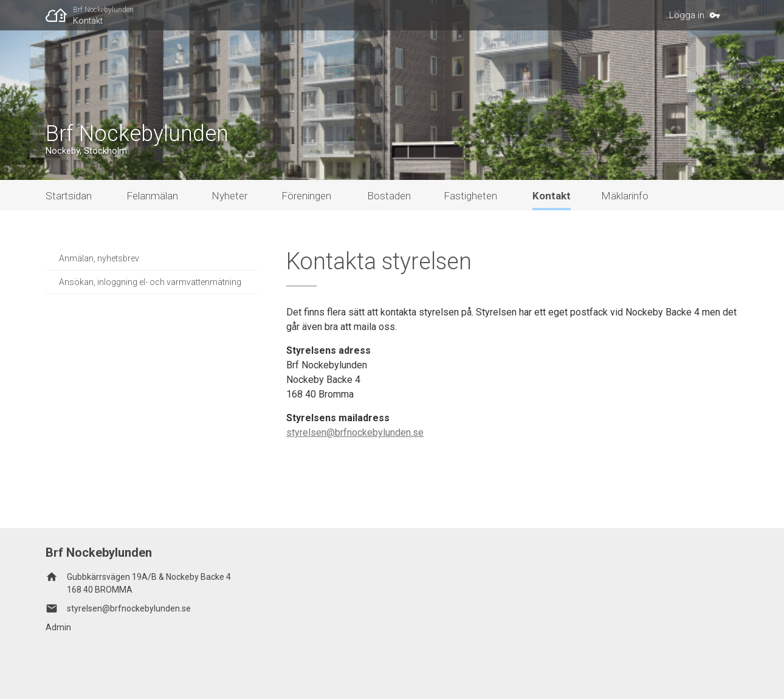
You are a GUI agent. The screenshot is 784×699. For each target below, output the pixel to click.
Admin (58, 627)
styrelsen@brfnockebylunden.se (355, 432)
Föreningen (306, 196)
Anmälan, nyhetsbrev (99, 258)
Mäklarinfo (625, 196)
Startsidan (69, 196)
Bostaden (389, 196)
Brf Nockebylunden (103, 10)
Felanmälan (152, 196)
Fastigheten (470, 196)
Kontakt (88, 21)
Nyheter (229, 196)
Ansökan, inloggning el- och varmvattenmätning (150, 282)
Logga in (687, 15)
